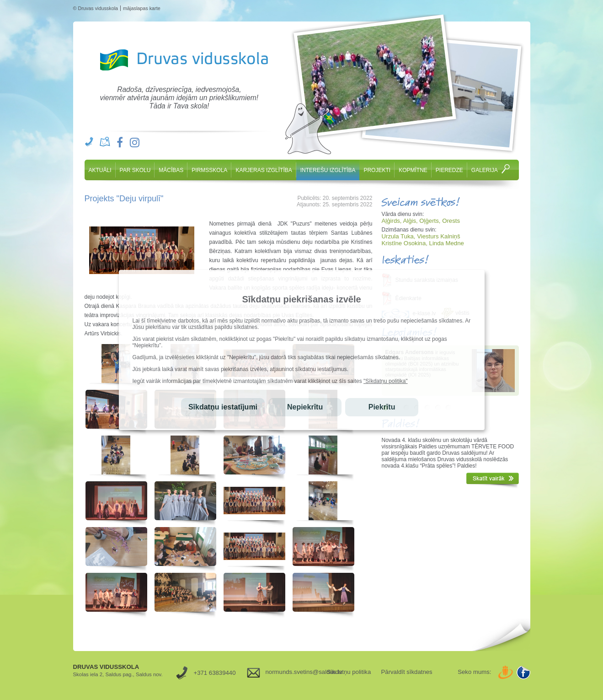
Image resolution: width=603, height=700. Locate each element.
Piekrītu (382, 407)
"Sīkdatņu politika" (386, 381)
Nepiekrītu (305, 407)
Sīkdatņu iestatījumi (223, 407)
